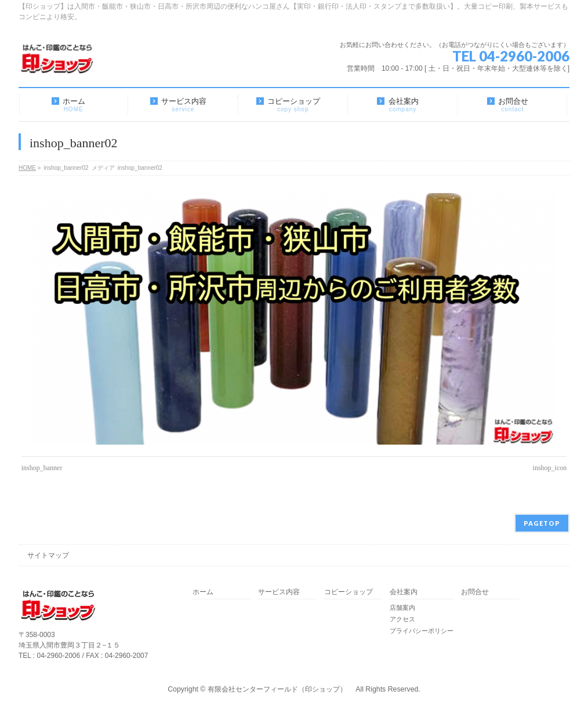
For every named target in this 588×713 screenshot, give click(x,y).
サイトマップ (48, 555)
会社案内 (404, 592)
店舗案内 (402, 607)
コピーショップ (349, 592)
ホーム (203, 592)
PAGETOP (542, 523)
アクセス (402, 619)
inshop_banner (42, 468)
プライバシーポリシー (422, 631)
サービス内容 (279, 592)
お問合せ (475, 592)
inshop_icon (550, 468)
